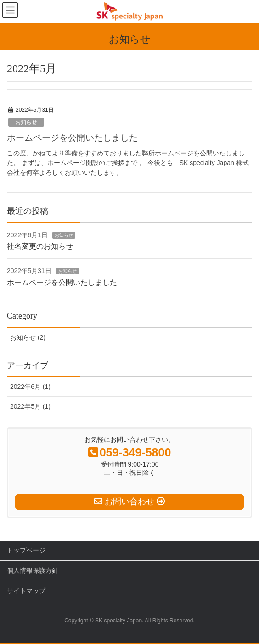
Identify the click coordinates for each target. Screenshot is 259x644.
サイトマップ (26, 591)
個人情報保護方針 (33, 570)
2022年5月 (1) (30, 406)
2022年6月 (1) (30, 387)
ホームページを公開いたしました (72, 138)
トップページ (26, 550)
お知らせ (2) (28, 337)
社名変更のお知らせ (40, 246)
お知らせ (26, 122)
